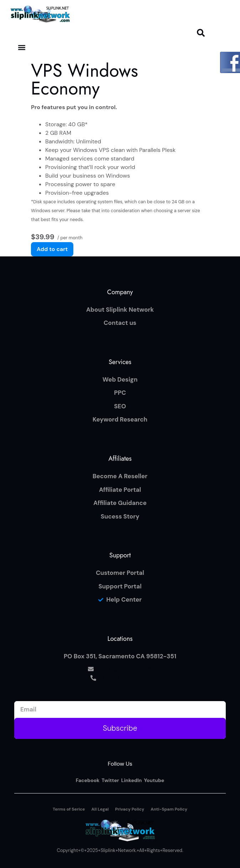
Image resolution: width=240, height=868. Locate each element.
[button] (201, 33)
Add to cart (52, 249)
